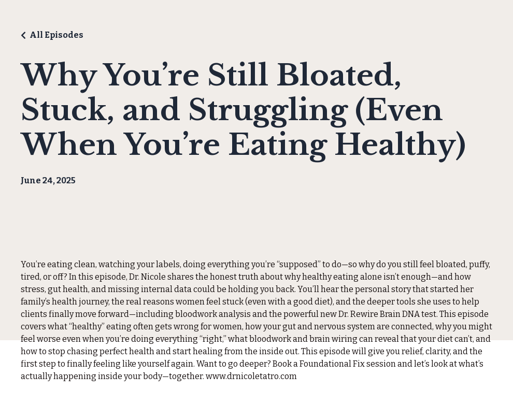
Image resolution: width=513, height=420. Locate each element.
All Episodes (56, 35)
